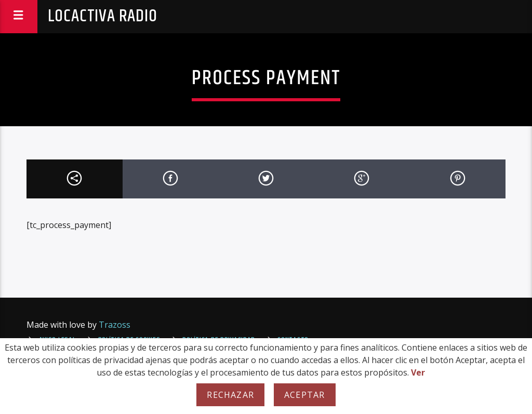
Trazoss (115, 325)
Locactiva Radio (103, 16)
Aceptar (304, 395)
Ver (418, 372)
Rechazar (230, 395)
